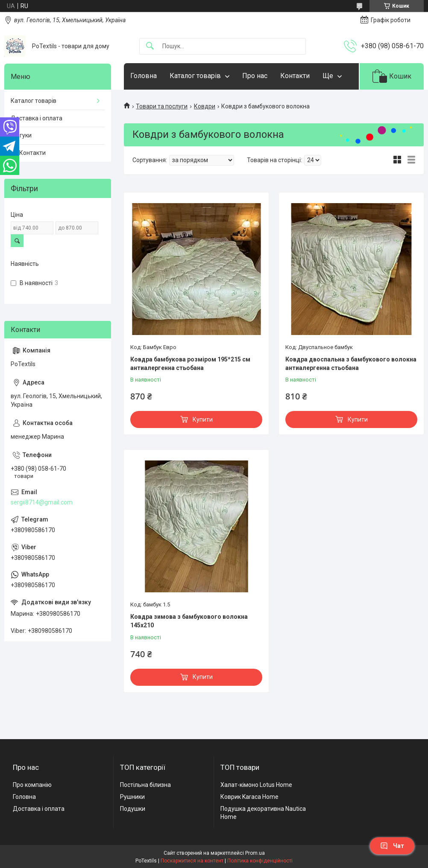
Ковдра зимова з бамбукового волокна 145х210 (189, 621)
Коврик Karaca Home (249, 797)
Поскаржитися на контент (192, 861)
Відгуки (21, 135)
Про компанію (32, 785)
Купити (203, 419)
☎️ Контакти (28, 153)
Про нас (255, 76)
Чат (392, 846)
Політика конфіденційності (260, 861)
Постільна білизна (145, 785)
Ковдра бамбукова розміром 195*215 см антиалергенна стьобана (190, 364)
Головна (144, 76)
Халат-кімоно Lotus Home (256, 785)
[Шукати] (150, 46)
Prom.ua (255, 853)
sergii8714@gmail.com (42, 502)
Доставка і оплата (37, 118)
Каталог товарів (195, 76)
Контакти (295, 76)
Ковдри (205, 106)
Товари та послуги (162, 106)
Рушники (132, 797)
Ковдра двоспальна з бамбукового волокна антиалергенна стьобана (351, 364)
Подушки (133, 809)
